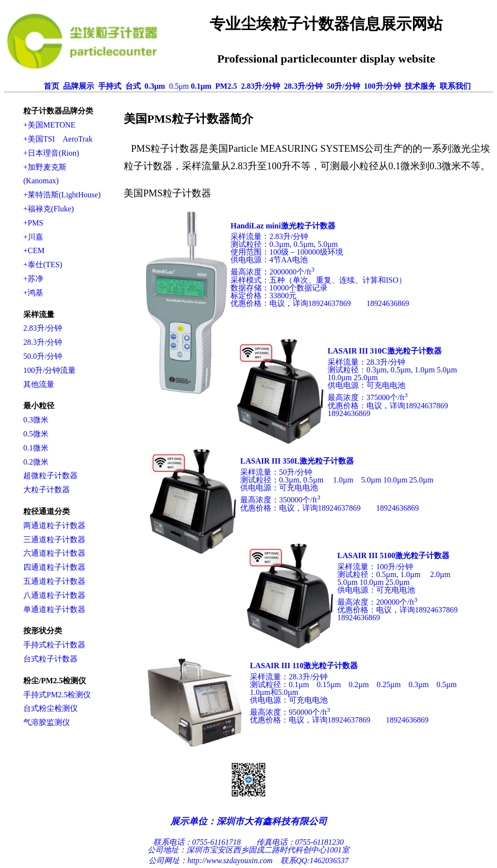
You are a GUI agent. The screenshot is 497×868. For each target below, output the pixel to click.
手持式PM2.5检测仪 (57, 695)
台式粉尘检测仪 (50, 708)
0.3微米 (36, 420)
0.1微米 (36, 448)
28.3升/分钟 (43, 342)
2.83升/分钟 (43, 328)
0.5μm (179, 86)
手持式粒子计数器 (54, 645)
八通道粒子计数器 (54, 595)
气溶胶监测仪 (47, 722)
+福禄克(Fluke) (49, 209)
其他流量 (39, 384)
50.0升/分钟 (43, 356)
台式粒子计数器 (50, 659)
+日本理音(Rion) (51, 153)
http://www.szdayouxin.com (230, 860)
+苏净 (33, 279)
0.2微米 (36, 462)
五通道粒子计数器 (54, 581)
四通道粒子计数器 (54, 567)
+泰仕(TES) (43, 265)
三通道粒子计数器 (54, 539)
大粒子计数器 (47, 490)
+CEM (34, 250)
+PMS (33, 223)
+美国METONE (49, 125)
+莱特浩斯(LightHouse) (62, 195)
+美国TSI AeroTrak (58, 139)
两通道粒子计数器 (54, 525)
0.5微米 (36, 434)
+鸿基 (33, 293)
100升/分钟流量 (50, 370)
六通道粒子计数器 (54, 553)
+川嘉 (33, 237)
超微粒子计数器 (50, 475)
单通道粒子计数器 (54, 609)
